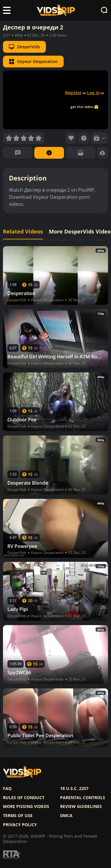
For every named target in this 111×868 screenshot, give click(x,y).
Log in (93, 93)
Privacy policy (20, 825)
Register (73, 93)
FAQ (7, 789)
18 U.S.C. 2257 (74, 789)
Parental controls (83, 798)
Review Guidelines (81, 806)
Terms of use (18, 816)
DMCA (66, 816)
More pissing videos (26, 806)
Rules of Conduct (24, 798)
